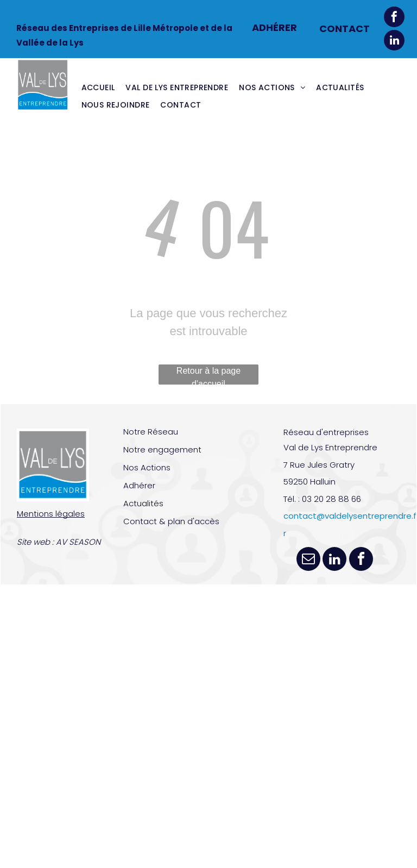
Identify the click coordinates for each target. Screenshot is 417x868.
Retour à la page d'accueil (208, 375)
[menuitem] (98, 87)
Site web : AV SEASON (59, 542)
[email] (308, 560)
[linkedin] (394, 42)
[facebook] (394, 18)
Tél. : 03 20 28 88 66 (322, 499)
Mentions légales (51, 514)
